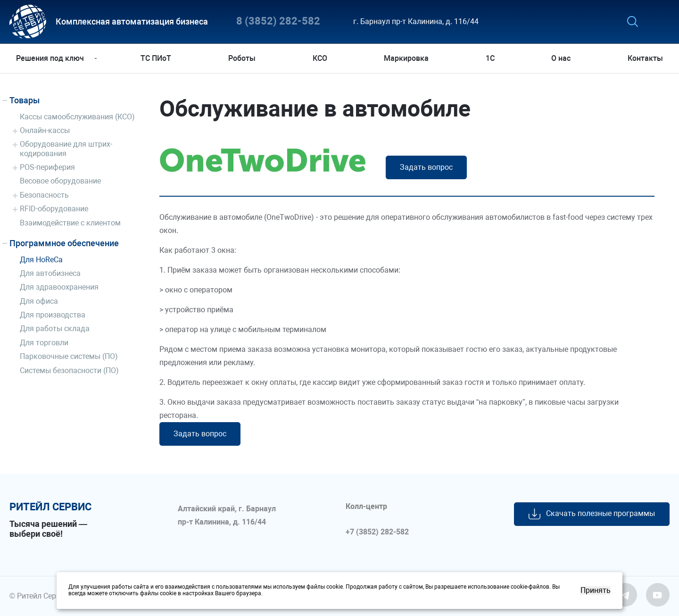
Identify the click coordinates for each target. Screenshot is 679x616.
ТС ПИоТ (157, 58)
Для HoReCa (41, 260)
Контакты (644, 58)
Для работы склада (55, 329)
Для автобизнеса (50, 273)
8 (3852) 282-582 (278, 21)
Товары (25, 100)
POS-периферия (47, 167)
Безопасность (44, 195)
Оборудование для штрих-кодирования (66, 149)
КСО (320, 58)
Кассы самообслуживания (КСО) (77, 117)
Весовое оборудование (60, 181)
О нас (560, 58)
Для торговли (44, 343)
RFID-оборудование (54, 209)
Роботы (242, 58)
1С (490, 58)
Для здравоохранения (59, 287)
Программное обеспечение (64, 243)
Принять (596, 591)
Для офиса (39, 301)
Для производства (53, 315)
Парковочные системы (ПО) (69, 356)
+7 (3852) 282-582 (377, 532)
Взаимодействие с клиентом (70, 223)
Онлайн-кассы (45, 130)
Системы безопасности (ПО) (69, 370)
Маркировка (406, 58)
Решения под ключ (51, 58)
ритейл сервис (50, 507)
